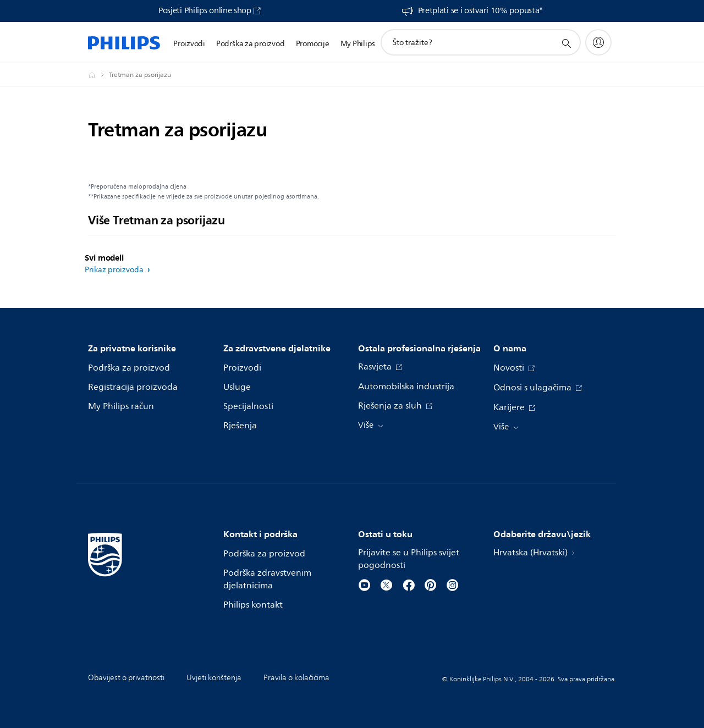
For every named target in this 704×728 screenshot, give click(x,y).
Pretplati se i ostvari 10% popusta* (481, 11)
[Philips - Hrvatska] (98, 75)
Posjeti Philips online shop (205, 11)
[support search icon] (566, 43)
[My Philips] (598, 42)
